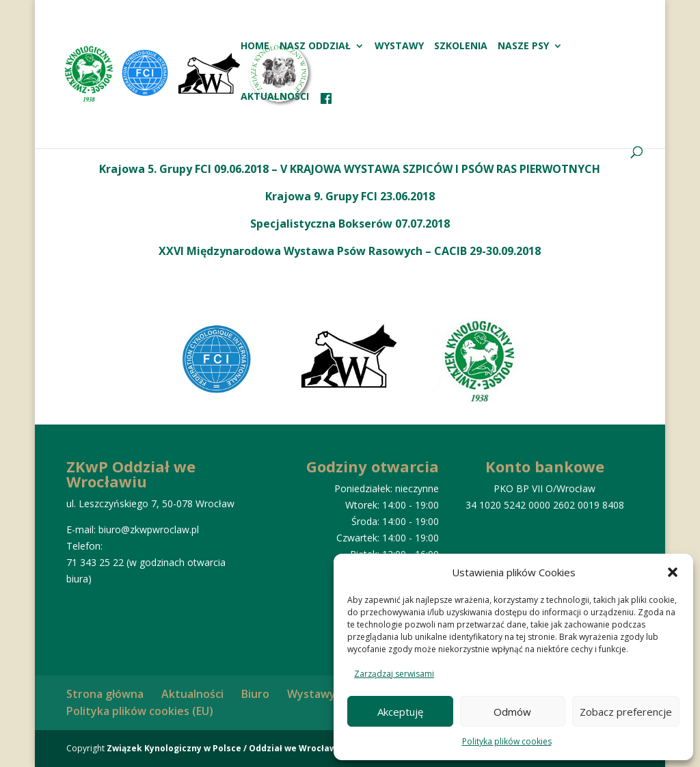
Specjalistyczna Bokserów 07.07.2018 (350, 224)
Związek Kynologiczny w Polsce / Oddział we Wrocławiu (226, 748)
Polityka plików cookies (507, 741)
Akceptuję (400, 712)
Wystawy (399, 46)
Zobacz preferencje (626, 712)
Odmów (512, 712)
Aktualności (275, 97)
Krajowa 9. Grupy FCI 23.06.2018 (350, 196)
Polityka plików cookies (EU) (140, 711)
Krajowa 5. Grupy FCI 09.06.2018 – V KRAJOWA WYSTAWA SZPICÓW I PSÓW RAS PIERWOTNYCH (350, 169)
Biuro (255, 694)
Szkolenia (461, 46)
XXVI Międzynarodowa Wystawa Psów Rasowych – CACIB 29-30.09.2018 (350, 251)
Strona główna (105, 694)
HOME (255, 46)
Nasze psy (523, 46)
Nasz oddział (315, 46)
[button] (673, 572)
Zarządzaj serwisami (394, 674)
